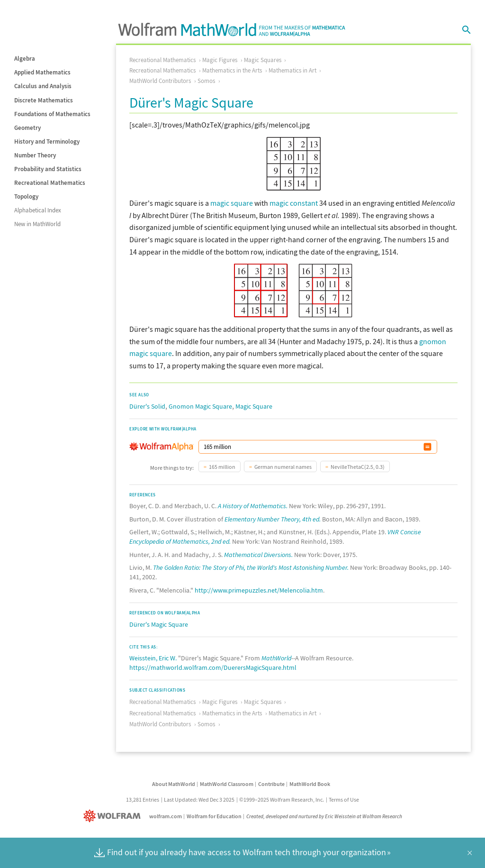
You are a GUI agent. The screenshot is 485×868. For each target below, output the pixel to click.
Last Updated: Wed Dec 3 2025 (199, 799)
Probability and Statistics (48, 169)
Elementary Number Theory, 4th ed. (273, 519)
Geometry (27, 128)
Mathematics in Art (292, 70)
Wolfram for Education (214, 816)
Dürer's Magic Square (159, 624)
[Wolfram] (114, 816)
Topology (26, 196)
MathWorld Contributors (160, 81)
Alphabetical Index (38, 210)
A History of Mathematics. (253, 506)
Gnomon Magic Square (200, 406)
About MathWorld (174, 784)
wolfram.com (166, 816)
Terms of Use (344, 799)
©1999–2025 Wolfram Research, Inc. (282, 799)
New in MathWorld (37, 224)
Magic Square (254, 406)
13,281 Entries (143, 799)
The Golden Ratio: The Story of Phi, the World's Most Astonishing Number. (251, 567)
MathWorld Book (310, 784)
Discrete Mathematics (44, 100)
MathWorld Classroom (227, 784)
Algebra (25, 59)
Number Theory (35, 155)
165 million (222, 467)
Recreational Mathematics (50, 183)
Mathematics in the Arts (232, 70)
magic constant (294, 203)
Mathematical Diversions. (258, 555)
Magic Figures (220, 60)
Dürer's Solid (147, 406)
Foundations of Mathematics (52, 114)
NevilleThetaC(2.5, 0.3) (358, 467)
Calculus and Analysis (43, 86)
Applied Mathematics (42, 72)
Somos (206, 81)
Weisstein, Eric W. (153, 658)
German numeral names (283, 467)
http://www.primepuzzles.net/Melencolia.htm (259, 590)
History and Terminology (47, 142)
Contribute (271, 784)
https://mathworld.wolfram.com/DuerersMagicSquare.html (213, 667)
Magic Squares (263, 60)
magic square (232, 203)
